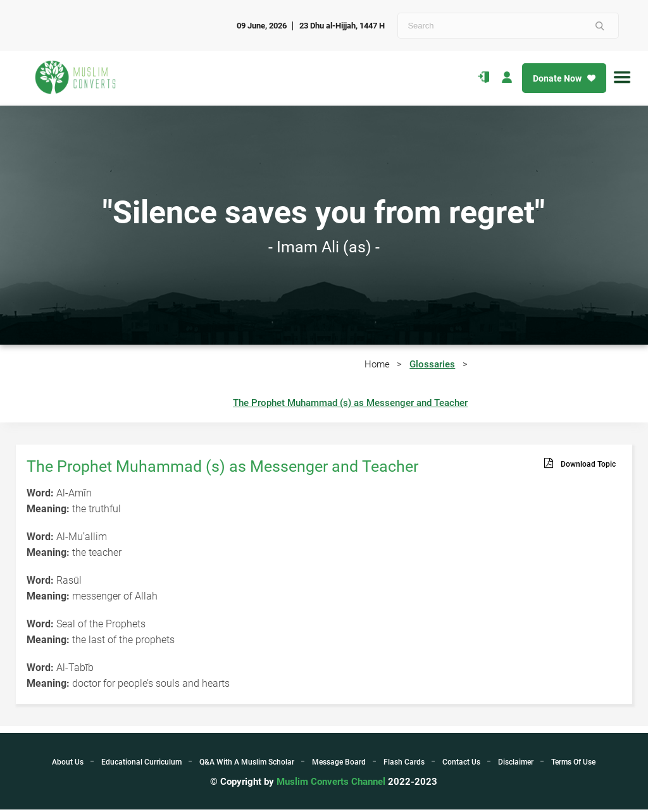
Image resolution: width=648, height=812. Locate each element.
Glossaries (432, 365)
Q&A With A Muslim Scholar (247, 765)
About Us (68, 765)
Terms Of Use (573, 765)
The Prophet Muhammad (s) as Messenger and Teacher (350, 405)
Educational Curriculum (141, 765)
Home (377, 365)
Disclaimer (516, 765)
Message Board (339, 765)
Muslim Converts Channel (332, 784)
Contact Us (461, 765)
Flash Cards (404, 765)
